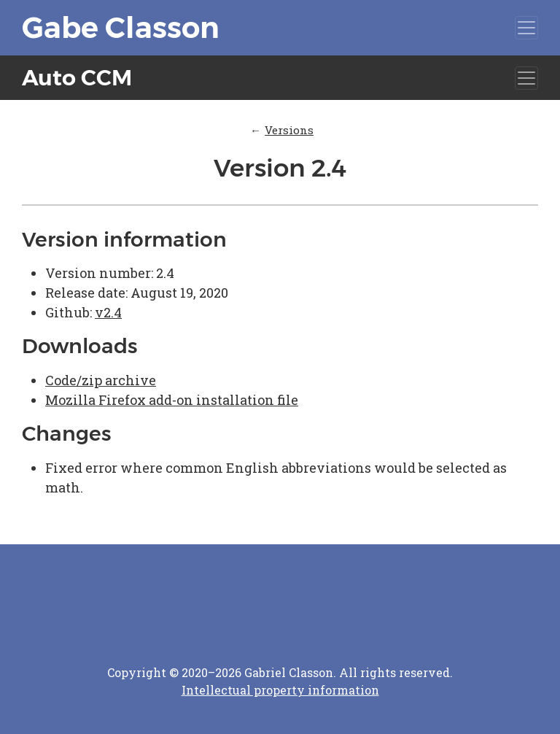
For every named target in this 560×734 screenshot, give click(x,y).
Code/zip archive (101, 380)
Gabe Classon (121, 27)
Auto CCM (77, 78)
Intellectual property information (280, 690)
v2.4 (108, 312)
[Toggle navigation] (526, 28)
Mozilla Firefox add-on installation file (172, 400)
